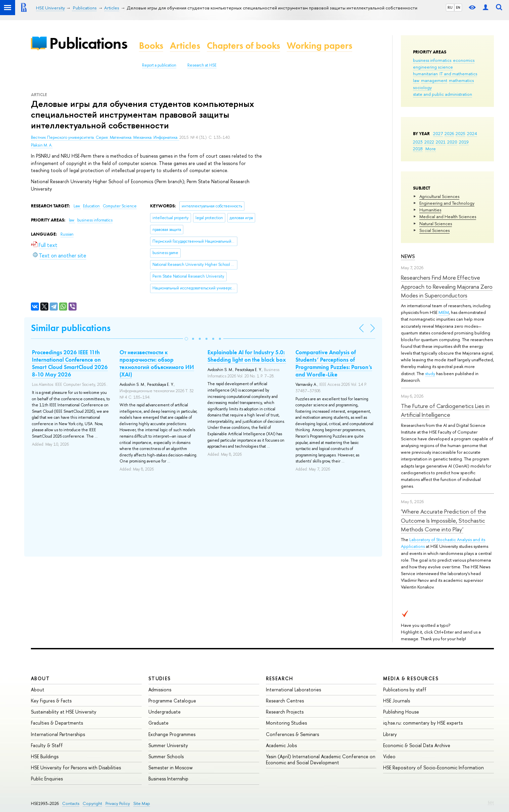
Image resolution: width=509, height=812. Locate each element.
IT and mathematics (458, 74)
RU (450, 7)
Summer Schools (166, 756)
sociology (422, 87)
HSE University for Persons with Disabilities (76, 767)
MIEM (444, 312)
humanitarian (425, 74)
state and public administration (443, 94)
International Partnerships (58, 734)
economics (464, 60)
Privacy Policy (118, 803)
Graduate (158, 723)
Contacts (71, 803)
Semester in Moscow (171, 767)
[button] (186, 339)
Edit (491, 802)
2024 (472, 133)
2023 (418, 142)
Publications (88, 43)
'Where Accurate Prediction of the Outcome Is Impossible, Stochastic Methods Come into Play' (444, 520)
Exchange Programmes (172, 734)
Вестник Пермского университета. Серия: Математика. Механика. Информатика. (105, 137)
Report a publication (159, 65)
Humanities (430, 210)
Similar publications (71, 328)
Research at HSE (202, 65)
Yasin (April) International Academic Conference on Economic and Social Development (321, 759)
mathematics (461, 80)
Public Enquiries (47, 779)
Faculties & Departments (57, 723)
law (416, 80)
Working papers (319, 46)
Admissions (160, 689)
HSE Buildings (45, 756)
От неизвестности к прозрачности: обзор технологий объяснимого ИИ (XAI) (157, 363)
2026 (449, 133)
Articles (185, 46)
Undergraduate (165, 712)
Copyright (92, 803)
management (434, 80)
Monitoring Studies (286, 723)
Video (389, 756)
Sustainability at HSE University (64, 712)
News (408, 256)
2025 (460, 133)
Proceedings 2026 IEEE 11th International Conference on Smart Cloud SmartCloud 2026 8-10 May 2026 (70, 363)
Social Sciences (434, 230)
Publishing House (401, 712)
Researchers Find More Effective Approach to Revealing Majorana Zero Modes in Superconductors (447, 286)
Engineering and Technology (447, 203)
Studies (160, 678)
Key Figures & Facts (51, 701)
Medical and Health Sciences (448, 216)
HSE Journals (397, 701)
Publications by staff (405, 689)
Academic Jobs (281, 745)
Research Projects (285, 712)
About (40, 678)
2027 (438, 133)
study (430, 373)
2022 (429, 142)
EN (458, 7)
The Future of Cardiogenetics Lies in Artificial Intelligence (445, 410)
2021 (441, 142)
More (431, 149)
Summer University (168, 745)
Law (77, 206)
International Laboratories (293, 689)
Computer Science (120, 206)
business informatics (432, 60)
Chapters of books (243, 46)
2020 (452, 142)
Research (280, 678)
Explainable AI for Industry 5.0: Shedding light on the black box (247, 356)
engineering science (433, 67)
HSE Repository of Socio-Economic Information (433, 767)
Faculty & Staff (47, 745)
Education (92, 206)
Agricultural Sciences (439, 196)
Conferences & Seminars (292, 734)
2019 (464, 142)
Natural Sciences (436, 224)
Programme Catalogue (172, 701)
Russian (67, 234)
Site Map (142, 803)
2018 (418, 149)
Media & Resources (411, 678)
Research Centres (285, 701)
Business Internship (168, 779)
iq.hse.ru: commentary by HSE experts (423, 723)
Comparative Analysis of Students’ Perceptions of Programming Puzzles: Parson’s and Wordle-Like (334, 363)
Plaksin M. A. (42, 145)
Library (390, 734)
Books (151, 46)
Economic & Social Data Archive (417, 745)
